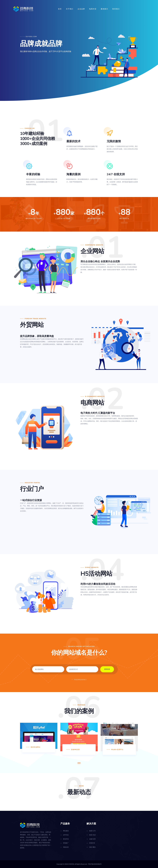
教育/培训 (92, 835)
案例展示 (104, 9)
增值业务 (66, 847)
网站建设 (66, 831)
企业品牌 (81, 9)
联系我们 (116, 9)
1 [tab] (79, 763)
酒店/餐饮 (92, 847)
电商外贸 (93, 9)
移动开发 (66, 839)
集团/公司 (92, 831)
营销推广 (66, 843)
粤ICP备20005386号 (95, 864)
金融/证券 (92, 839)
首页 (60, 9)
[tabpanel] (39, 738)
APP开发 (66, 835)
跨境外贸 (92, 843)
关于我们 (70, 9)
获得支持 (107, 669)
